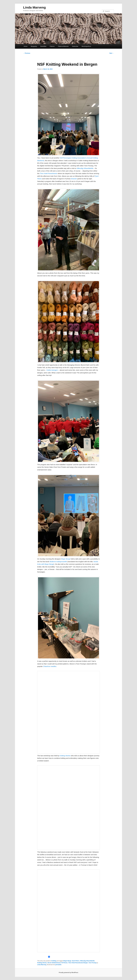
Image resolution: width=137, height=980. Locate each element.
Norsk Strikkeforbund (54, 963)
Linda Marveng (34, 7)
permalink (58, 965)
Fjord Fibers (76, 961)
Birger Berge (66, 559)
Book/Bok (43, 46)
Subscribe (75, 46)
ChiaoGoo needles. (50, 666)
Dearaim (74, 179)
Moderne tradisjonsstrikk (58, 562)
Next (112, 53)
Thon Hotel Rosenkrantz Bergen (78, 963)
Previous (27, 53)
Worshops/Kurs (86, 46)
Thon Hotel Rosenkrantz (49, 173)
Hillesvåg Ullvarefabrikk (85, 168)
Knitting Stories (65, 756)
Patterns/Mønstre (63, 46)
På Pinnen (64, 963)
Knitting (54, 961)
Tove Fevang (92, 963)
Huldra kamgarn (52, 370)
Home (26, 46)
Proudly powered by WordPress (68, 973)
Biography (34, 46)
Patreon (52, 46)
